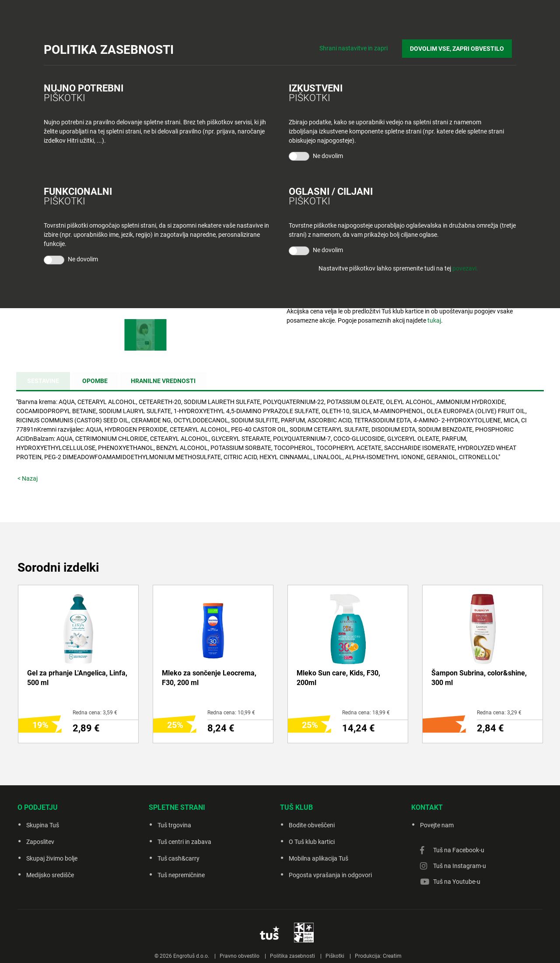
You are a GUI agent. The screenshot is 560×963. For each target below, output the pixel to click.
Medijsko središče (50, 875)
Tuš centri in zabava (184, 842)
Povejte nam (437, 825)
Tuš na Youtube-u (457, 882)
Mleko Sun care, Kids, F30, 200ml (338, 678)
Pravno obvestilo (240, 956)
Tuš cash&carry (178, 858)
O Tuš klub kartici (312, 842)
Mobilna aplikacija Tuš (318, 858)
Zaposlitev (40, 842)
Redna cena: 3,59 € (95, 713)
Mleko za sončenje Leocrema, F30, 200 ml (209, 678)
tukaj (434, 320)
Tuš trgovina (174, 825)
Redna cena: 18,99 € (366, 713)
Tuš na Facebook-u (459, 850)
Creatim (392, 956)
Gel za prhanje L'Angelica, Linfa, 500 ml (77, 678)
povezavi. (465, 268)
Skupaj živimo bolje (52, 858)
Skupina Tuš (43, 825)
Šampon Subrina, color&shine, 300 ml (479, 678)
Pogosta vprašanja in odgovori (330, 875)
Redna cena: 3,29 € (499, 713)
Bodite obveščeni (312, 825)
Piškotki (335, 956)
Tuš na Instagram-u (460, 866)
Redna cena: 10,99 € (231, 713)
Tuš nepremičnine (181, 875)
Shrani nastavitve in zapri (362, 44)
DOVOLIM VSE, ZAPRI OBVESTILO (461, 44)
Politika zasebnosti (292, 956)
